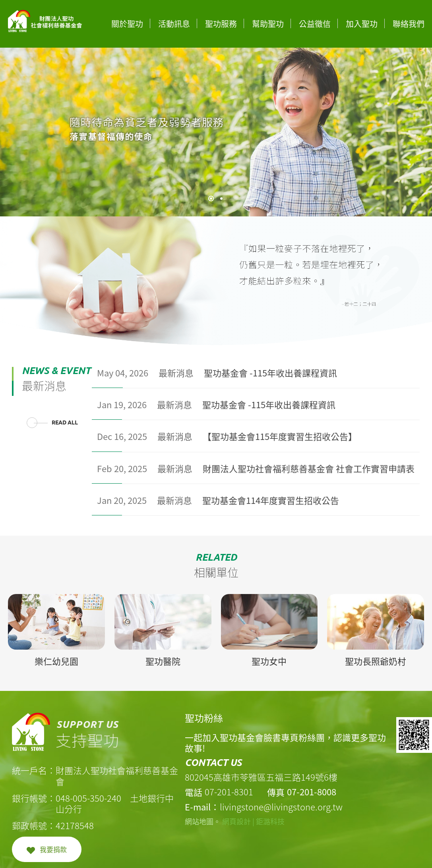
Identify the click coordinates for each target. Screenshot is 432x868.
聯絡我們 (409, 24)
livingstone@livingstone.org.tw (281, 807)
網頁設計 (236, 821)
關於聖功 (127, 24)
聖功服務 (221, 24)
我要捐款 (53, 849)
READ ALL (65, 422)
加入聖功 (362, 24)
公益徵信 (315, 24)
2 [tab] (221, 199)
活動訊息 (174, 24)
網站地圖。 (203, 821)
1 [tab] (211, 199)
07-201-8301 (229, 792)
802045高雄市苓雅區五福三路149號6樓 (261, 777)
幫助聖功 (268, 24)
